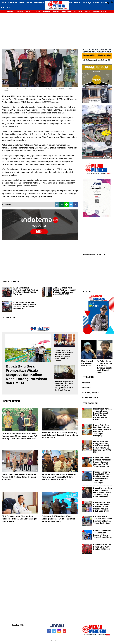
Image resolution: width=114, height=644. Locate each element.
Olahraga (87, 2)
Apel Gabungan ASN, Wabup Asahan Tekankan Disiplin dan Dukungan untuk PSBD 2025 (65, 291)
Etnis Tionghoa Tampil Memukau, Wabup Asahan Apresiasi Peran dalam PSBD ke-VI (25, 306)
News (21, 2)
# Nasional (86, 388)
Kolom (96, 2)
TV (8, 7)
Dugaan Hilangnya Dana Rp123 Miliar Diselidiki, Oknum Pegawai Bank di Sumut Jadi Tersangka (101, 477)
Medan (10, 11)
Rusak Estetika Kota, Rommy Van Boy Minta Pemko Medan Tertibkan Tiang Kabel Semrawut (103, 492)
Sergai (87, 11)
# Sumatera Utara (90, 397)
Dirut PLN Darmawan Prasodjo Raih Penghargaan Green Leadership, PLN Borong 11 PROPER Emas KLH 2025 (20, 436)
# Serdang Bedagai (90, 392)
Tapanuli (29, 11)
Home (3, 2)
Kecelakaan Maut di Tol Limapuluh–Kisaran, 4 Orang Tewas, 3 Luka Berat (102, 534)
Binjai (38, 11)
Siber (23, 625)
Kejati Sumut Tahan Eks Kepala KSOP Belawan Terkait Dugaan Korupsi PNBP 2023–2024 (102, 507)
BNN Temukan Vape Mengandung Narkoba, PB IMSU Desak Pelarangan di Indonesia (19, 519)
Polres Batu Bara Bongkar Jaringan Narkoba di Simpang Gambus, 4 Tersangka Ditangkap (102, 430)
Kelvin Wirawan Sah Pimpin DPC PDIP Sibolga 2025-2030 (102, 547)
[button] (112, 1)
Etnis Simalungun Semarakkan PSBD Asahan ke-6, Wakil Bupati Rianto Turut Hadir (26, 291)
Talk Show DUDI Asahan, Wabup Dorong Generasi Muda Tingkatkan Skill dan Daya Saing (59, 519)
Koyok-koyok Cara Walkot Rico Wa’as (87, 363)
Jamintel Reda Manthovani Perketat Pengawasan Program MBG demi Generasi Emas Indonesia (59, 477)
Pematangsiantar (100, 11)
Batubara (78, 11)
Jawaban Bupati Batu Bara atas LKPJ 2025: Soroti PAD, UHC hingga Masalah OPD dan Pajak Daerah (64, 386)
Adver (104, 2)
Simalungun (66, 11)
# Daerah (86, 383)
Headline (12, 2)
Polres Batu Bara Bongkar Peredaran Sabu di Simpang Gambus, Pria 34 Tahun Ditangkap (102, 462)
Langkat (47, 11)
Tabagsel (19, 11)
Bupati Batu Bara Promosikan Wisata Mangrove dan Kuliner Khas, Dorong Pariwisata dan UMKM (26, 375)
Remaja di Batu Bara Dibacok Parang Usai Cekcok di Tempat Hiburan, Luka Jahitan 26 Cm (60, 435)
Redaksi (15, 625)
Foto (3, 7)
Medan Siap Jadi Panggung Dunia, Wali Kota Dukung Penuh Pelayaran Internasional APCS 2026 (102, 447)
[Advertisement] (57, 32)
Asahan (56, 11)
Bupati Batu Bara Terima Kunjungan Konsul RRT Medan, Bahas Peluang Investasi (19, 477)
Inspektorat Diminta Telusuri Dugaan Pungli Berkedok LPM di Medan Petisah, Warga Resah (102, 414)
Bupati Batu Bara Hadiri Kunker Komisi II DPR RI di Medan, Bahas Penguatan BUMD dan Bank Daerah (64, 355)
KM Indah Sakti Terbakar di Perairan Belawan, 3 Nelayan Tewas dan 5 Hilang (103, 520)
